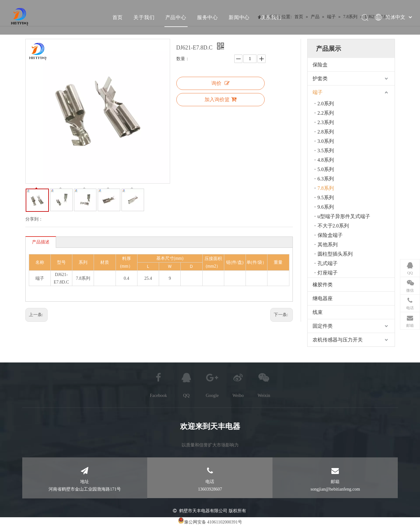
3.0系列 (326, 141)
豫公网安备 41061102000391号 (213, 522)
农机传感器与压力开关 (338, 340)
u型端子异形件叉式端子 (344, 216)
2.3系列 (326, 122)
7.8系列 (326, 188)
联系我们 (271, 17)
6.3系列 (326, 179)
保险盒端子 (330, 235)
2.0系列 (326, 104)
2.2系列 (326, 113)
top (407, 499)
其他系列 (328, 245)
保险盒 (320, 65)
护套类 (320, 78)
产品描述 (41, 242)
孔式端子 (328, 263)
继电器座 (323, 298)
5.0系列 (326, 169)
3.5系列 (326, 151)
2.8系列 (326, 132)
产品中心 (176, 17)
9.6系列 (326, 207)
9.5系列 (326, 198)
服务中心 (207, 17)
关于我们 (144, 17)
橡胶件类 (323, 285)
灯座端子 (328, 273)
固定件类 (323, 326)
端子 (318, 92)
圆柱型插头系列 (335, 254)
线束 (318, 312)
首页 (117, 17)
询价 (220, 83)
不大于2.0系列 (333, 226)
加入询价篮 (220, 99)
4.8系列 (326, 160)
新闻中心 (239, 17)
